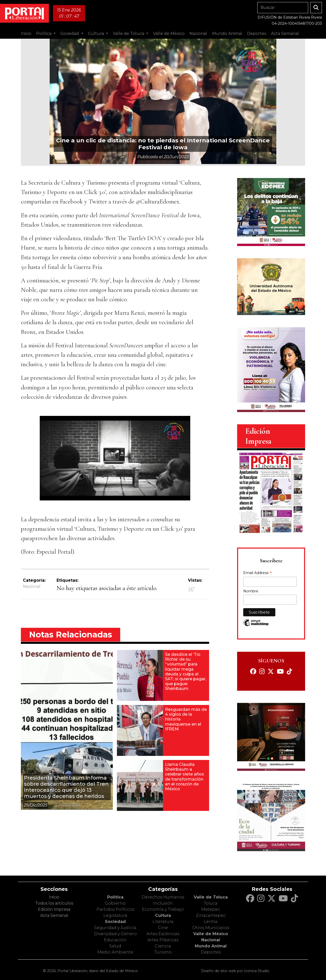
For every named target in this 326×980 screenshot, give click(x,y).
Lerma (211, 922)
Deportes (211, 952)
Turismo (163, 952)
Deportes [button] (257, 33)
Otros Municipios (211, 928)
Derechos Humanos (163, 897)
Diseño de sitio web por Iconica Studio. (236, 971)
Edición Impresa (54, 909)
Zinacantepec (211, 915)
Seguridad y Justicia (115, 928)
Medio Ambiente (115, 952)
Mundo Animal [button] (227, 33)
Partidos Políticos (115, 909)
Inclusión (163, 903)
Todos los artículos (54, 903)
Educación (115, 940)
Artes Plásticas (163, 940)
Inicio (26, 33)
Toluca (211, 903)
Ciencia (163, 946)
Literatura (163, 922)
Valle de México (211, 934)
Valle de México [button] (169, 33)
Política (115, 897)
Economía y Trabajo (163, 909)
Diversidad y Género (115, 934)
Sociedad (115, 922)
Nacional (32, 586)
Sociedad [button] (70, 33)
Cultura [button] (97, 33)
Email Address (257, 573)
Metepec (211, 909)
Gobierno (115, 903)
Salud (115, 946)
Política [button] (44, 33)
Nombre (251, 591)
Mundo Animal (211, 946)
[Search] (283, 8)
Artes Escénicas (163, 934)
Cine (163, 928)
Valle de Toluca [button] (129, 33)
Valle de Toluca (211, 897)
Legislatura (115, 915)
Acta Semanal (285, 33)
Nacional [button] (198, 33)
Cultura (163, 915)
